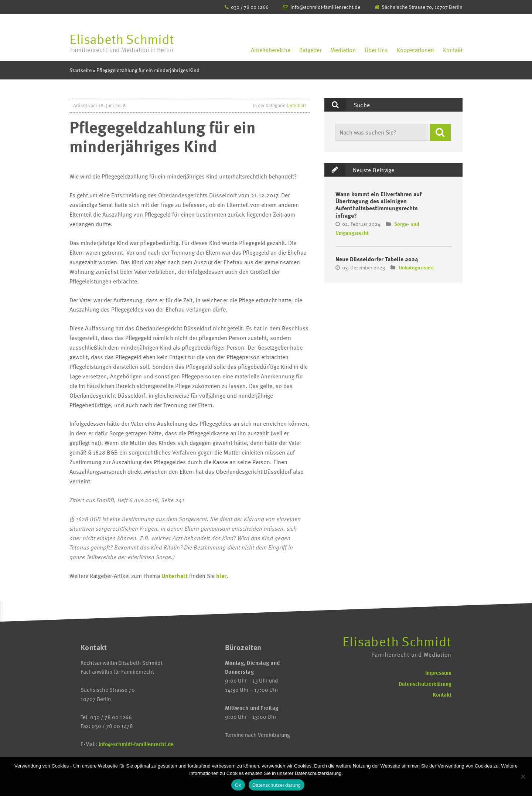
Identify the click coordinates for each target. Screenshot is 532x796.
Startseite (81, 70)
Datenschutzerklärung (425, 684)
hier (221, 576)
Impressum (438, 673)
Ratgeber (310, 50)
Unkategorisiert (416, 267)
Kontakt (453, 50)
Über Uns (376, 50)
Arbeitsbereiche (271, 50)
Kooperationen (415, 50)
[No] (523, 776)
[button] (440, 132)
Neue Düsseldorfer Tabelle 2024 (377, 259)
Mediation (343, 50)
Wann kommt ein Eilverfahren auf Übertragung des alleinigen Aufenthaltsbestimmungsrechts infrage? (378, 205)
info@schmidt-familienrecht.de (325, 7)
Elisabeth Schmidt (122, 43)
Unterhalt (296, 105)
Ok (238, 785)
